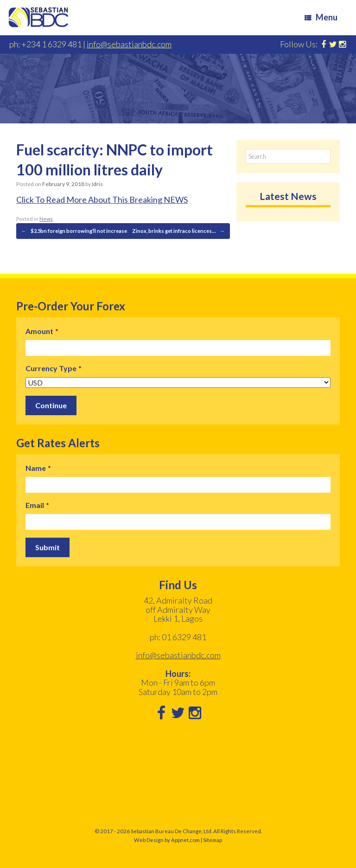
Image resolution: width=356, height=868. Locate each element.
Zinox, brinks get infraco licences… (178, 231)
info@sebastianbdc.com (129, 44)
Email (37, 505)
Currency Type (54, 368)
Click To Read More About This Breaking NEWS (102, 199)
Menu (321, 17)
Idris (97, 184)
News (46, 219)
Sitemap (213, 840)
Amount (42, 331)
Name (38, 468)
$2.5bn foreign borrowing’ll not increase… (76, 231)
